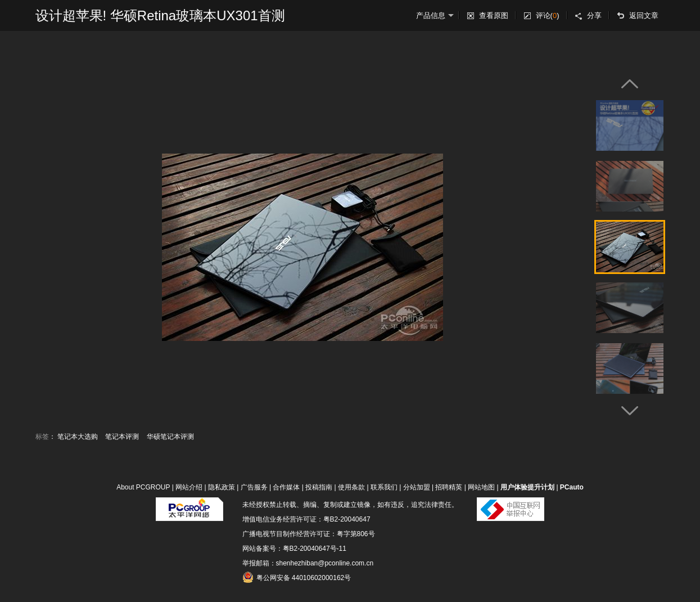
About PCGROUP (143, 487)
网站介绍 (189, 487)
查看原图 (494, 15)
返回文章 (644, 15)
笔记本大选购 (78, 437)
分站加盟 (417, 487)
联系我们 (384, 487)
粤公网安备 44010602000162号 (297, 577)
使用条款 (351, 487)
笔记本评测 (122, 437)
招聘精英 (449, 487)
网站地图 (481, 487)
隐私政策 (222, 487)
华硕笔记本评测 (170, 437)
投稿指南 (319, 487)
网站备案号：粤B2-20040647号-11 (294, 549)
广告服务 (254, 487)
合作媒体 (286, 487)
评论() (548, 15)
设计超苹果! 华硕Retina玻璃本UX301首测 (160, 15)
